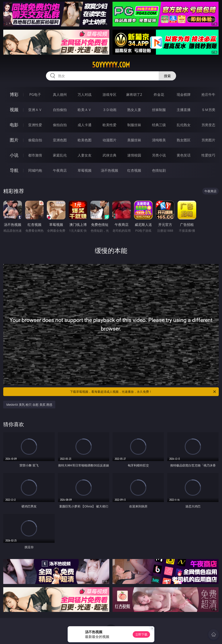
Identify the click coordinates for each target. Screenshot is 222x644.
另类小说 (159, 155)
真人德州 (60, 95)
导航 (14, 170)
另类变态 (208, 125)
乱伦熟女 (184, 125)
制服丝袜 (134, 125)
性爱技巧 (208, 155)
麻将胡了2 (134, 95)
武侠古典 (109, 155)
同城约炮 (35, 170)
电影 (14, 125)
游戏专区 (109, 95)
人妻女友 (85, 155)
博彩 (14, 94)
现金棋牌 (184, 95)
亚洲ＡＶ (35, 110)
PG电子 (35, 95)
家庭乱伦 (60, 155)
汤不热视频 (109, 170)
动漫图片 (109, 140)
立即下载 (141, 634)
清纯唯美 (159, 140)
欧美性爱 (109, 125)
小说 (14, 155)
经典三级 (159, 125)
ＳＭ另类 (208, 110)
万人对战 (85, 95)
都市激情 (35, 155)
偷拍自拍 (60, 125)
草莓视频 (85, 170)
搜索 (167, 76)
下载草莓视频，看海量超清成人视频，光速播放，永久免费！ (143, 392)
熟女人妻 (134, 110)
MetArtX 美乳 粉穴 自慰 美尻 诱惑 (29, 405)
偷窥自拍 (35, 140)
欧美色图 (85, 140)
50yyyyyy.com (111, 65)
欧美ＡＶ (85, 110)
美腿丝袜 (134, 140)
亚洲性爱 (35, 125)
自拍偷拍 (60, 110)
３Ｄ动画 (109, 110)
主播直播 (184, 110)
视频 (14, 110)
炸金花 (159, 95)
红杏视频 (134, 170)
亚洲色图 (60, 140)
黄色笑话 (184, 155)
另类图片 (208, 140)
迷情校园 (134, 155)
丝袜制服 (159, 110)
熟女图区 (184, 140)
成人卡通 (85, 125)
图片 (14, 140)
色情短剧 (159, 170)
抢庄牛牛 (208, 95)
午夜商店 (60, 170)
